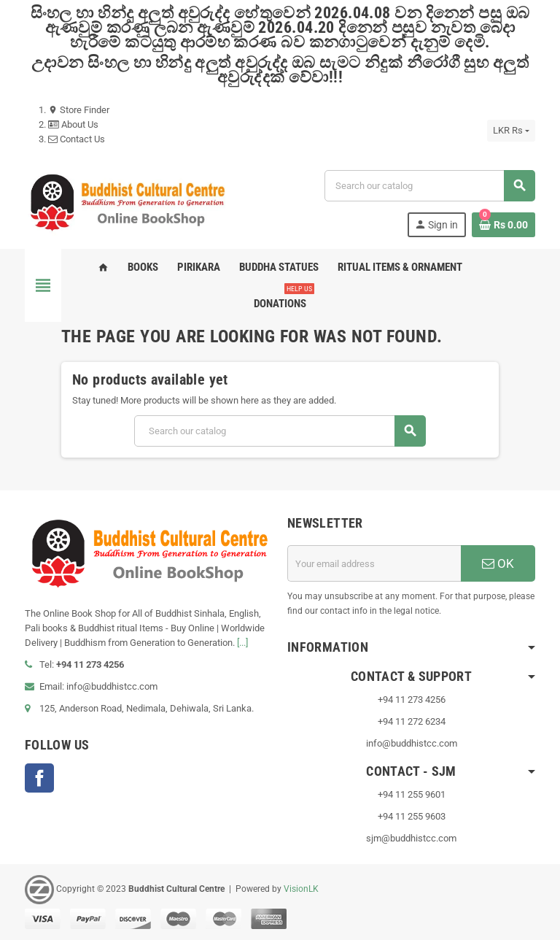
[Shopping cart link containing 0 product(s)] (503, 225)
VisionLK (301, 889)
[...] (242, 643)
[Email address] (374, 563)
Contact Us (77, 139)
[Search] (429, 186)
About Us (73, 124)
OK (498, 563)
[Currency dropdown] (511, 131)
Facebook (39, 778)
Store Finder (79, 110)
